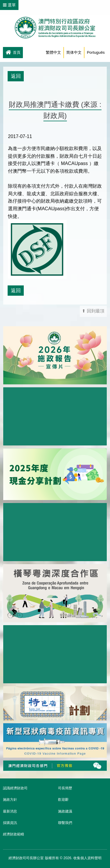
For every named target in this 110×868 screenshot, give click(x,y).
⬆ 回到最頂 (93, 311)
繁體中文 (53, 52)
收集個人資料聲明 (87, 858)
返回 (16, 76)
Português (96, 52)
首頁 (13, 53)
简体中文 (74, 52)
